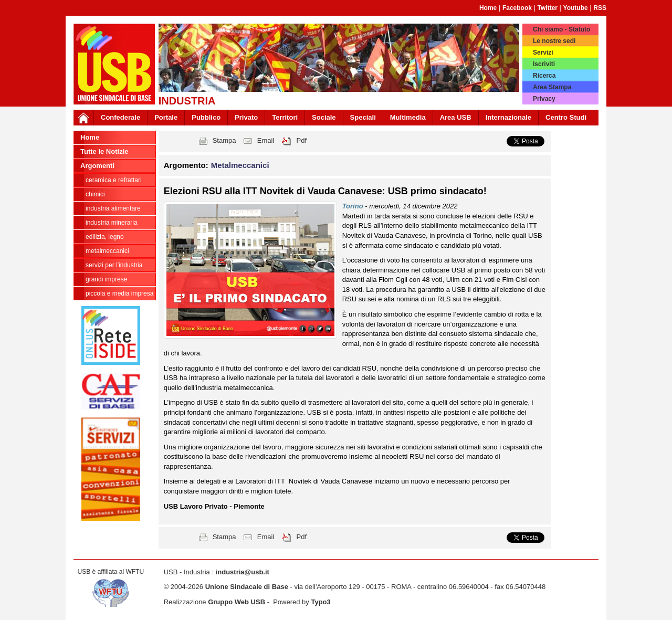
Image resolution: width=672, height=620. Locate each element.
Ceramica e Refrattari (114, 180)
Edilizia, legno (105, 237)
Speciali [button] (363, 117)
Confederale (120, 117)
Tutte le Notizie (104, 151)
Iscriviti (544, 64)
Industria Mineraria (112, 223)
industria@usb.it (243, 572)
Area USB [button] (456, 117)
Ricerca (544, 76)
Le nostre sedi (554, 41)
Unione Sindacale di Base (247, 587)
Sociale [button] (324, 117)
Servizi (543, 52)
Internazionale (508, 117)
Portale (166, 117)
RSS (600, 8)
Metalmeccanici (107, 251)
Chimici (95, 194)
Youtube (576, 8)
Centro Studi (566, 117)
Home (488, 8)
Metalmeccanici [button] (240, 165)
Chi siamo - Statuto (561, 29)
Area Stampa (552, 87)
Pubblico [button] (206, 117)
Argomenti (97, 166)
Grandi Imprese (106, 279)
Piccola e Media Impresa (119, 293)
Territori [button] (285, 117)
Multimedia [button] (408, 117)
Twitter (548, 8)
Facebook (517, 8)
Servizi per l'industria (114, 265)
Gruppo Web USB (237, 602)
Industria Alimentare (113, 208)
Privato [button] (246, 117)
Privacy (544, 99)
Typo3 (321, 602)
